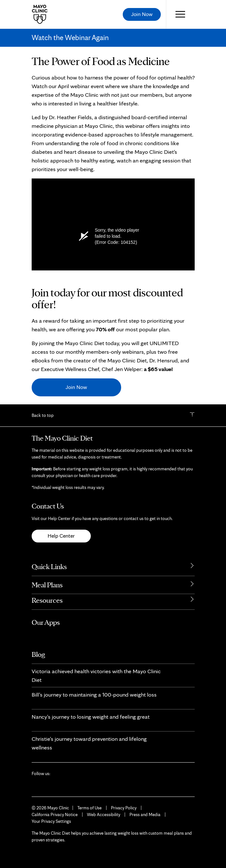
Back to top (43, 415)
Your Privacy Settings (51, 821)
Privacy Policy (124, 808)
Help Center (61, 536)
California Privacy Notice (55, 814)
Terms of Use (90, 808)
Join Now (76, 387)
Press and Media (145, 814)
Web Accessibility (104, 814)
